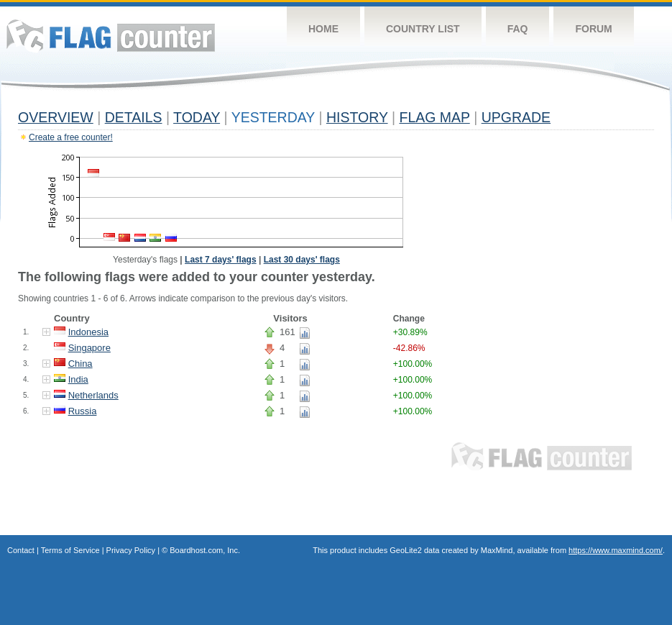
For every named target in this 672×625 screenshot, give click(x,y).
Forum (593, 29)
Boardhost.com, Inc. (205, 550)
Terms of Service (70, 550)
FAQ (518, 29)
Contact (21, 550)
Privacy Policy (131, 550)
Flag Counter (111, 36)
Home (323, 29)
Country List (423, 29)
